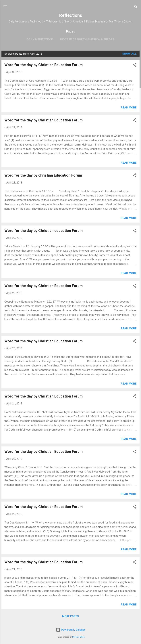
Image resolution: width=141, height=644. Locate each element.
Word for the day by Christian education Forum (44, 231)
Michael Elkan (78, 637)
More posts (70, 616)
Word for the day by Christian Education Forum (44, 65)
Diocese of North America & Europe (87, 39)
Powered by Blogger (70, 630)
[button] (134, 65)
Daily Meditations (40, 39)
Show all (129, 54)
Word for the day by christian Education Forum (43, 175)
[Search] (136, 7)
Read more (129, 108)
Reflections (71, 15)
